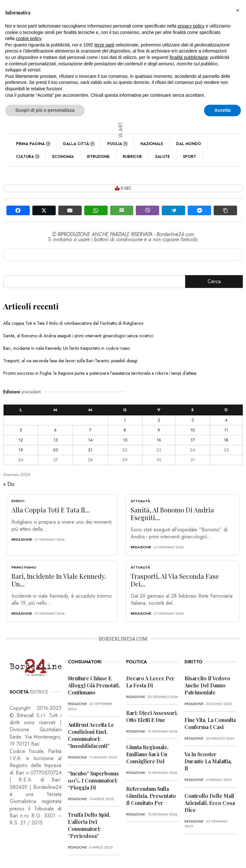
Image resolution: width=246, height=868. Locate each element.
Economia (63, 157)
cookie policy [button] (28, 38)
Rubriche (132, 157)
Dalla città (79, 144)
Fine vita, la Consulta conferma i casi (210, 723)
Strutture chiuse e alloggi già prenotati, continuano (94, 685)
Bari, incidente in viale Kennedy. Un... (59, 580)
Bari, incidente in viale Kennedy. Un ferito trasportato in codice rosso (66, 348)
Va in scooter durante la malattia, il (208, 761)
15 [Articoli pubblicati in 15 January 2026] (125, 440)
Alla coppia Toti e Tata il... (51, 510)
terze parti (104, 45)
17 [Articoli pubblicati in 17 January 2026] (193, 440)
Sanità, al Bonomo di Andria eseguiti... (172, 514)
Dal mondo (189, 144)
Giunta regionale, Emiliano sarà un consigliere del (147, 754)
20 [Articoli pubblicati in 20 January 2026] (55, 450)
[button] (238, 10)
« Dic (9, 484)
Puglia (117, 144)
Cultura (28, 157)
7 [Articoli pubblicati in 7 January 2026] (90, 430)
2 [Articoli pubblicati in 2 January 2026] (159, 420)
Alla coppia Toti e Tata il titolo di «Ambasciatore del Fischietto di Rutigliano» (73, 323)
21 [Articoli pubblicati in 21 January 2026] (90, 450)
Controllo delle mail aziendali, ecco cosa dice (210, 803)
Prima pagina (33, 144)
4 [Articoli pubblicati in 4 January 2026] (226, 420)
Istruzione (98, 157)
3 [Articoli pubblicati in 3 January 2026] (193, 420)
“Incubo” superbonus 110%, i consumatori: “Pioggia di (93, 780)
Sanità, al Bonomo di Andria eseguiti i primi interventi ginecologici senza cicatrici (78, 336)
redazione (22, 539)
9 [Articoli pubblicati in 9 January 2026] (159, 430)
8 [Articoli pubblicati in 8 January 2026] (125, 430)
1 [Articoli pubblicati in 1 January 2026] (125, 420)
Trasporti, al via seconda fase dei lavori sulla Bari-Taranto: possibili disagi (70, 361)
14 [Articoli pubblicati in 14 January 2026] (90, 440)
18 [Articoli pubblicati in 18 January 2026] (226, 440)
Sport (189, 157)
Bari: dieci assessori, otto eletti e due (152, 716)
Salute (162, 157)
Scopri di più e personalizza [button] (45, 110)
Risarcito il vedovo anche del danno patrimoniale (207, 685)
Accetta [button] (222, 110)
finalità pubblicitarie (189, 57)
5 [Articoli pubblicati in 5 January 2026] (21, 430)
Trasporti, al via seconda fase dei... (175, 580)
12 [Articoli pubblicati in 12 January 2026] (21, 440)
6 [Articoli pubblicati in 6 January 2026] (55, 430)
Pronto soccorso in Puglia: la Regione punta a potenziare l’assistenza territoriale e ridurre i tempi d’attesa (100, 373)
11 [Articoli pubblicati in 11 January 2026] (226, 430)
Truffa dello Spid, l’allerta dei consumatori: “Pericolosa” (89, 825)
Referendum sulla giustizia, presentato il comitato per (151, 796)
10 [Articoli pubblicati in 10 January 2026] (193, 430)
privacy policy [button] (191, 26)
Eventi (18, 501)
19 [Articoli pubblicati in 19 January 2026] (21, 450)
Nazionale (152, 144)
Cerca (214, 281)
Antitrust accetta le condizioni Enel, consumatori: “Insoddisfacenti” (91, 735)
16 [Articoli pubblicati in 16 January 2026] (159, 440)
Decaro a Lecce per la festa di (150, 682)
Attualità (140, 501)
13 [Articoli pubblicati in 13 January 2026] (56, 440)
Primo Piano (24, 567)
